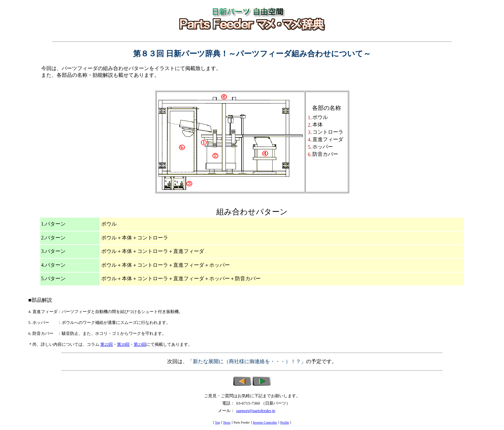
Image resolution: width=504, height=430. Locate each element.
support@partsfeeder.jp (256, 411)
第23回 (140, 344)
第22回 (107, 344)
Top (217, 422)
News (227, 422)
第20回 (123, 344)
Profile (285, 422)
